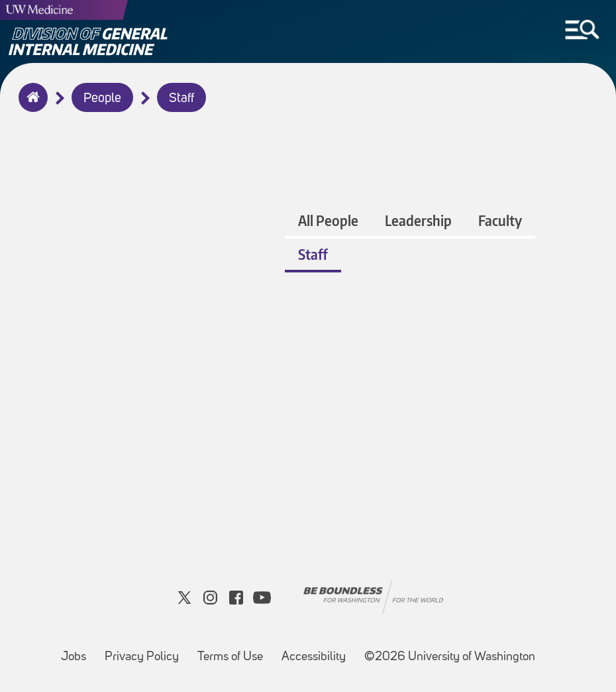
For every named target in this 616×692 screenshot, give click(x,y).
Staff (181, 99)
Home (30, 106)
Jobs (77, 651)
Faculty (500, 220)
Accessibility (318, 651)
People (102, 99)
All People (328, 220)
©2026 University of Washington (450, 657)
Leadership (418, 220)
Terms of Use (234, 651)
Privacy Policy (146, 651)
